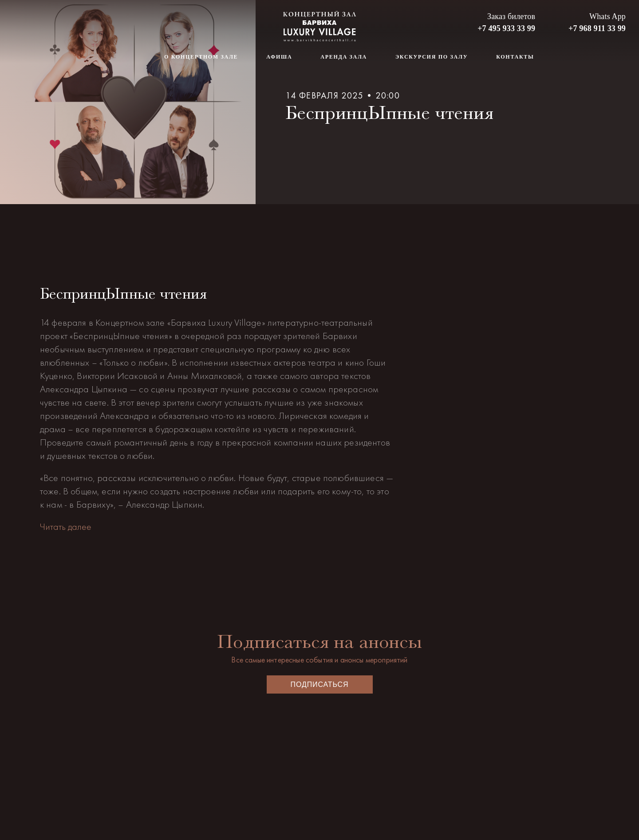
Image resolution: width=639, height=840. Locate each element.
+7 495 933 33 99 (506, 28)
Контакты (515, 57)
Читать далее (66, 526)
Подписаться (320, 684)
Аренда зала (344, 57)
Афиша (279, 57)
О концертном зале (201, 57)
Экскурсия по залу (432, 57)
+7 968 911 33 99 (597, 28)
